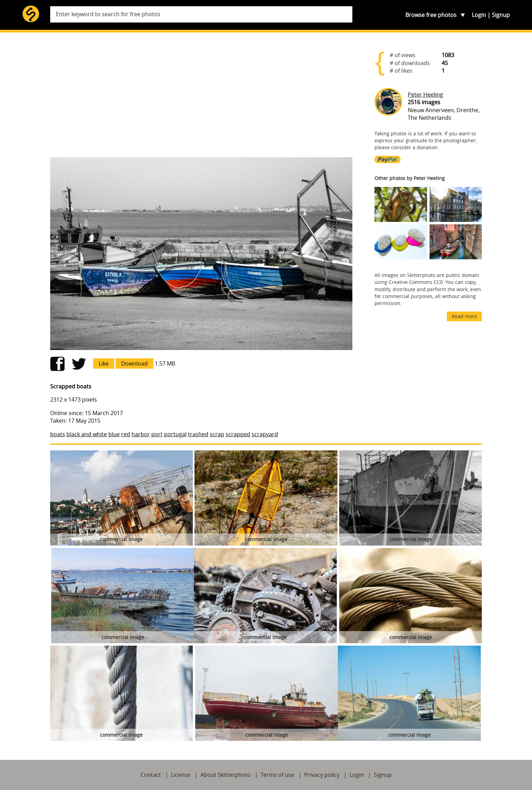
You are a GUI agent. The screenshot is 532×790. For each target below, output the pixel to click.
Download (134, 363)
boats (58, 434)
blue (114, 434)
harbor (141, 434)
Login (479, 15)
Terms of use (277, 775)
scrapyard (265, 434)
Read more (464, 316)
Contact (151, 775)
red (126, 434)
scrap (217, 434)
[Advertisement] (201, 98)
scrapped (238, 434)
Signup (501, 15)
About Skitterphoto (226, 775)
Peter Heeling (425, 95)
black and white (87, 434)
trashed (198, 434)
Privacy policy (322, 775)
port (157, 434)
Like (104, 363)
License (181, 775)
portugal (175, 434)
